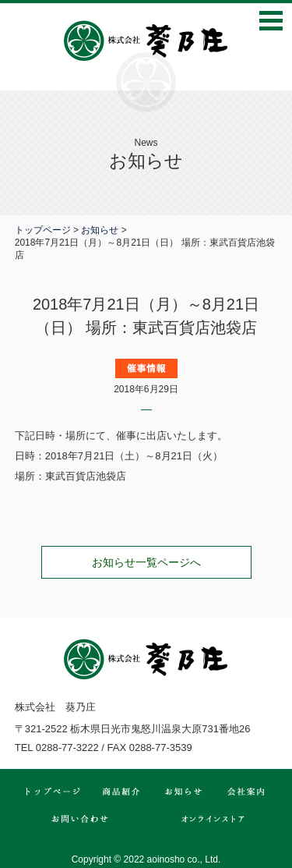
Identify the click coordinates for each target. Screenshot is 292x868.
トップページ (43, 230)
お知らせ (100, 230)
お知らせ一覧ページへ (146, 562)
